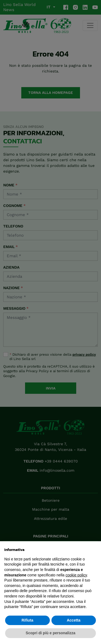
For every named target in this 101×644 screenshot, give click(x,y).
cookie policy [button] (76, 575)
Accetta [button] (74, 620)
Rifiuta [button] (27, 620)
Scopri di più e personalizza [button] (50, 633)
